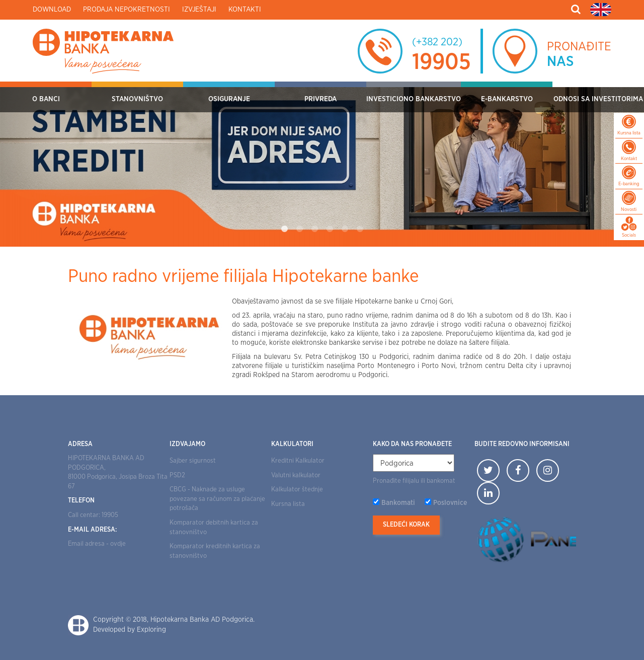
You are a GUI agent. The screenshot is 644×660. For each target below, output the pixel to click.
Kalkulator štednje (297, 490)
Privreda (320, 99)
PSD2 (177, 475)
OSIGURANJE (229, 99)
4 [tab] (330, 229)
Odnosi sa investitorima (598, 99)
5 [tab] (345, 229)
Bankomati (398, 503)
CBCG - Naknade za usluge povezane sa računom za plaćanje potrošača (217, 499)
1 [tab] (284, 229)
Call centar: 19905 (93, 515)
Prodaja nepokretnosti (127, 10)
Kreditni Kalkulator (298, 461)
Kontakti (245, 10)
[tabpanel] (322, 164)
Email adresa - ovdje (97, 544)
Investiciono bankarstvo (414, 99)
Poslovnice (450, 503)
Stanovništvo (137, 99)
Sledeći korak (406, 525)
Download (52, 10)
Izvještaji (199, 10)
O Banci (46, 99)
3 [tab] (314, 229)
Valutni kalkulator (296, 475)
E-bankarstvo (507, 99)
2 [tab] (299, 229)
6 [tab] (360, 229)
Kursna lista (288, 504)
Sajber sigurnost (193, 461)
